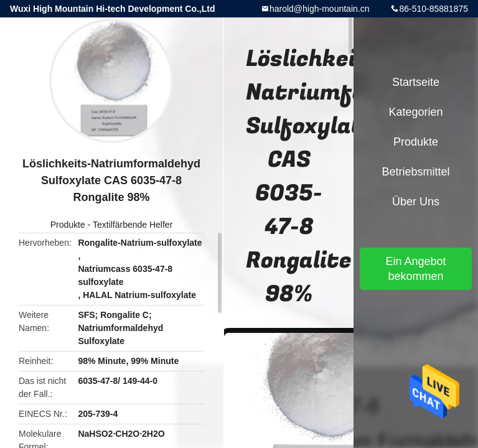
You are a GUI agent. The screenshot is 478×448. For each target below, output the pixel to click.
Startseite (416, 82)
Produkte (68, 225)
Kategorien (415, 112)
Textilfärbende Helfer (133, 225)
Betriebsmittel (415, 172)
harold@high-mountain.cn (320, 9)
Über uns (416, 202)
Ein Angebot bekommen (415, 269)
